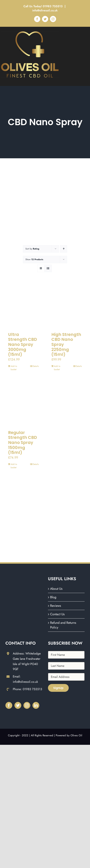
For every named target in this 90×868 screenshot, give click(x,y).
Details (36, 366)
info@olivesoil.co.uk (45, 10)
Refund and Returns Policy (63, 625)
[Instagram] (27, 705)
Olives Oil (76, 735)
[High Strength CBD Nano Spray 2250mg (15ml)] (67, 306)
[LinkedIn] (36, 705)
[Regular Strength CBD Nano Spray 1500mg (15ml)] (23, 404)
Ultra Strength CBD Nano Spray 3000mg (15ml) (23, 344)
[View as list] (48, 268)
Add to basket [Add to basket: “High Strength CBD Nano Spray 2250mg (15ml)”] (57, 368)
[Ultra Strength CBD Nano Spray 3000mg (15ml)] (23, 306)
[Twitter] (18, 705)
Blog (53, 597)
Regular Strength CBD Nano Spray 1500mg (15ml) (23, 443)
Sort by (32, 249)
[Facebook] (9, 705)
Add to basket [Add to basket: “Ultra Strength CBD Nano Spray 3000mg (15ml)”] (14, 368)
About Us (56, 589)
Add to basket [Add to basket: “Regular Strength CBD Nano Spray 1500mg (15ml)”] (14, 466)
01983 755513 (53, 6)
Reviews (56, 606)
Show (34, 259)
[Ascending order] (64, 249)
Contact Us (57, 614)
